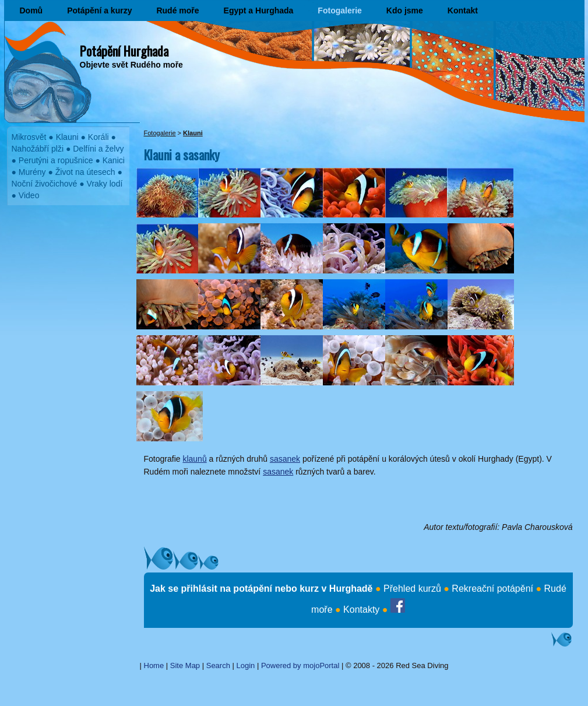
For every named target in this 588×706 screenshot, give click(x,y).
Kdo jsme (405, 10)
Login (246, 665)
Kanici (114, 160)
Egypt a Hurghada (259, 10)
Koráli (98, 137)
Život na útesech (85, 172)
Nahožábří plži (38, 149)
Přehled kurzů (412, 589)
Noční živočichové (45, 184)
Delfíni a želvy (98, 149)
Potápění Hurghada (124, 51)
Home (154, 665)
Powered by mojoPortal (300, 665)
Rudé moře (177, 10)
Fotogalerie (339, 10)
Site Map (185, 665)
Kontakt (463, 10)
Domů (31, 10)
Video (29, 195)
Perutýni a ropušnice (56, 160)
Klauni (67, 137)
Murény (32, 172)
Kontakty (361, 610)
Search (218, 665)
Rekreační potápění (492, 589)
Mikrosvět (29, 137)
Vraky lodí (105, 184)
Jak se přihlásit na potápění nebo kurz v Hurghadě (261, 589)
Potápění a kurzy (99, 10)
